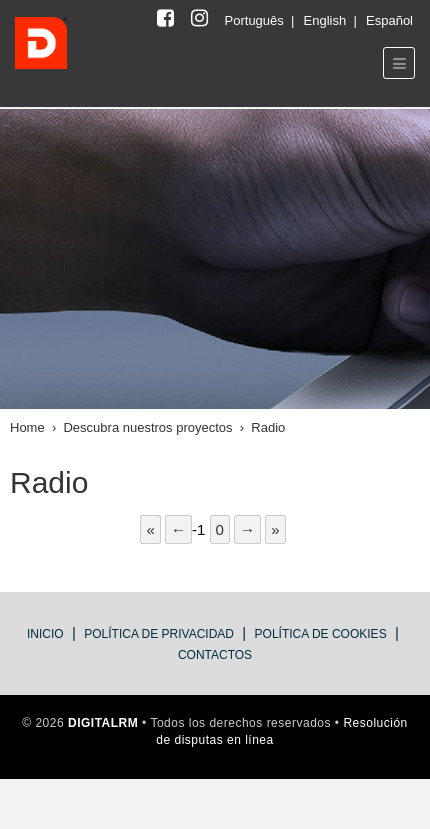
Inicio (45, 634)
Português (256, 20)
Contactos (215, 655)
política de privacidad (159, 634)
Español (389, 20)
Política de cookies (321, 634)
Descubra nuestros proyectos (147, 427)
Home (27, 427)
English (327, 20)
